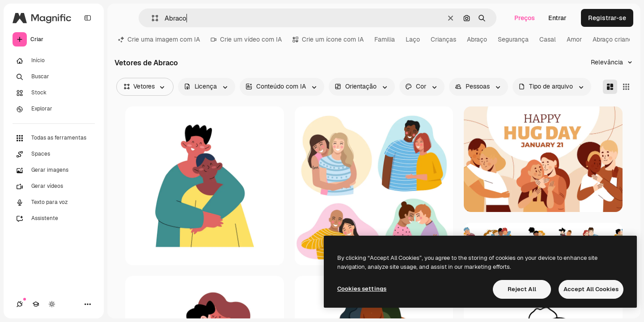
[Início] (54, 61)
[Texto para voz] (54, 203)
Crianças (443, 39)
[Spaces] (54, 154)
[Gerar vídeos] (54, 186)
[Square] (626, 87)
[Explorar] (54, 109)
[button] (151, 18)
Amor (574, 39)
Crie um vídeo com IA (246, 39)
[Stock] (54, 93)
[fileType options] (552, 87)
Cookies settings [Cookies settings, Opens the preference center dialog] (362, 289)
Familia (385, 39)
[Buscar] (54, 77)
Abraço (477, 39)
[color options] (422, 87)
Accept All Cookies (591, 289)
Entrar (557, 18)
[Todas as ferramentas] (54, 138)
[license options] (207, 87)
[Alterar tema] (52, 304)
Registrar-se (607, 18)
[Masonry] (610, 87)
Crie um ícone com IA (328, 39)
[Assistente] (54, 219)
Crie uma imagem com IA (159, 39)
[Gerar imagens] (54, 170)
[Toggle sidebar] (88, 18)
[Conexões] (20, 304)
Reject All (522, 289)
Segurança (513, 39)
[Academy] (36, 304)
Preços (525, 18)
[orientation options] (362, 87)
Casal (548, 39)
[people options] (479, 87)
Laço (413, 39)
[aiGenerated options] (282, 87)
